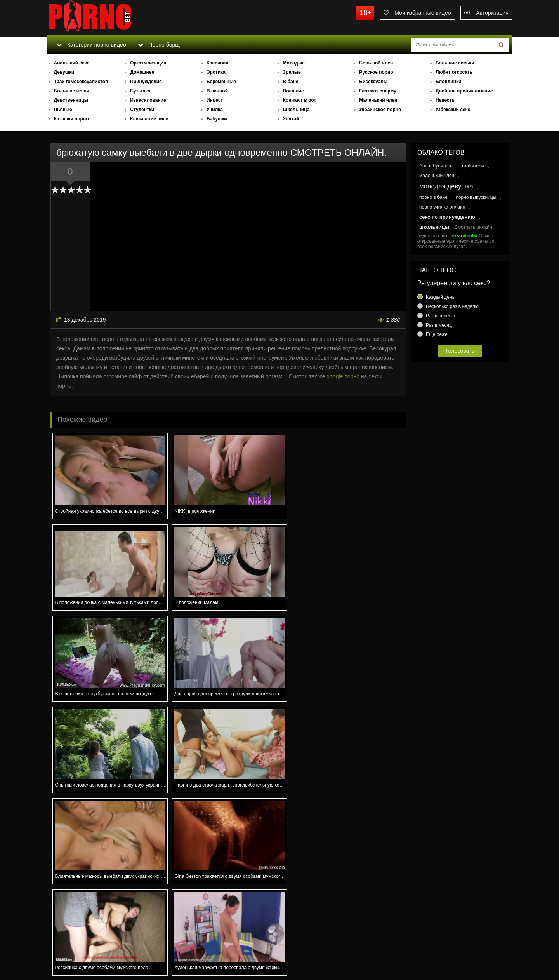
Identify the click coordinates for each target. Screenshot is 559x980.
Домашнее (142, 72)
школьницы (434, 227)
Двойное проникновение (464, 91)
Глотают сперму (378, 91)
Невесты (446, 100)
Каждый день (440, 297)
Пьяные (63, 110)
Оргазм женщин (148, 63)
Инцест (215, 100)
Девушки (64, 72)
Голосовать (460, 351)
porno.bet (105, 17)
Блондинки (448, 82)
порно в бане (433, 197)
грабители (473, 166)
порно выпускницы (476, 197)
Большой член (376, 63)
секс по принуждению (447, 217)
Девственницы (71, 100)
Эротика (216, 72)
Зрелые (292, 72)
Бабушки (217, 119)
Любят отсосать (454, 72)
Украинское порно (380, 110)
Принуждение (146, 82)
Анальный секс (72, 63)
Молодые (294, 63)
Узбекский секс (453, 110)
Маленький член (378, 100)
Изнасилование (148, 100)
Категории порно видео (91, 45)
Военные (293, 91)
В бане (291, 82)
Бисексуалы (373, 82)
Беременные (221, 82)
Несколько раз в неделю (452, 306)
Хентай (291, 119)
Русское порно (376, 72)
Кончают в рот (300, 100)
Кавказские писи (149, 119)
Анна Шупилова (436, 166)
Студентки (142, 110)
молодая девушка (446, 186)
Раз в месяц (439, 325)
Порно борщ (159, 45)
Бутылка (140, 91)
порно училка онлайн (442, 207)
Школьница (296, 110)
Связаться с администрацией (87, 953)
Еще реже (437, 334)
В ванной (217, 91)
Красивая (217, 63)
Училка (215, 110)
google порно (343, 376)
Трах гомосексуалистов (81, 82)
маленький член (437, 176)
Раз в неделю (440, 316)
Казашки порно (71, 119)
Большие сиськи (455, 63)
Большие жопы (72, 91)
